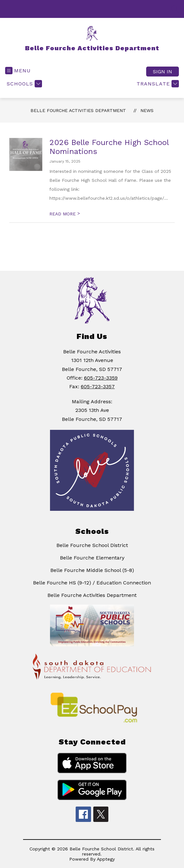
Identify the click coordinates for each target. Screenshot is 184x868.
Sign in (163, 72)
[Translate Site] (157, 84)
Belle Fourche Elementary (92, 558)
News (147, 110)
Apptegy (106, 859)
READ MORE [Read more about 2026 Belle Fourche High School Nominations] (65, 214)
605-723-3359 (101, 378)
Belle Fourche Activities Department (78, 110)
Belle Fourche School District (92, 545)
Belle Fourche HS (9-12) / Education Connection (92, 583)
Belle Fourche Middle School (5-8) (92, 570)
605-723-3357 (98, 386)
